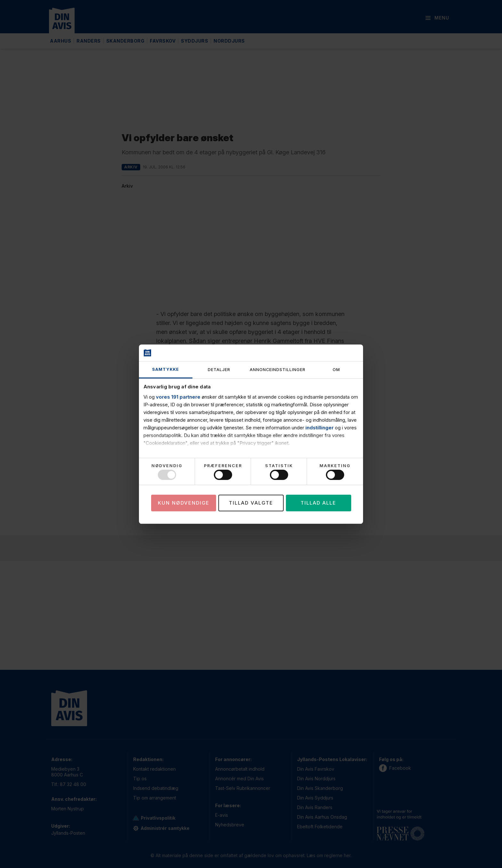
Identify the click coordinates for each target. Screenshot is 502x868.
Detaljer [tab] (219, 370)
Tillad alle (318, 503)
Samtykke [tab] (166, 369)
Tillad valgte (251, 503)
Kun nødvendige (184, 503)
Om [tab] (336, 370)
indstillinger (320, 428)
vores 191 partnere (178, 397)
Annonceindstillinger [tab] (278, 370)
